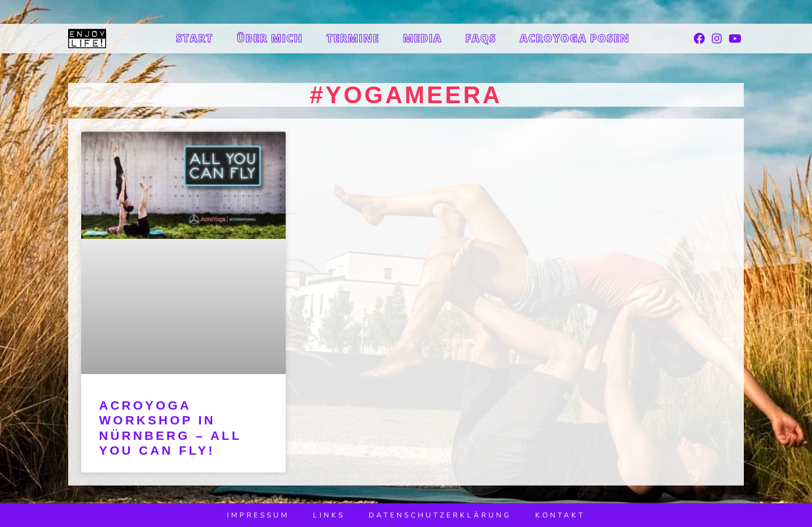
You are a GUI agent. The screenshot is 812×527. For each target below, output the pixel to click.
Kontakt (560, 515)
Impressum (258, 515)
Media (422, 38)
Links (329, 515)
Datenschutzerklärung (440, 515)
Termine (353, 38)
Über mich (270, 38)
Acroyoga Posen (575, 38)
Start (194, 38)
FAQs (481, 38)
